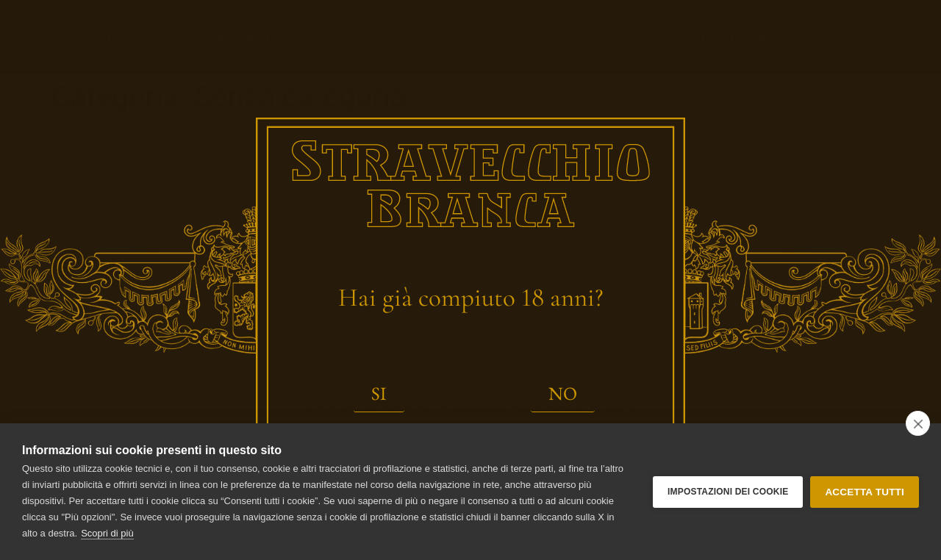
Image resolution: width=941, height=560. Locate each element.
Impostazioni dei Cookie (728, 492)
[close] (918, 423)
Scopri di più (107, 533)
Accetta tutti (865, 492)
